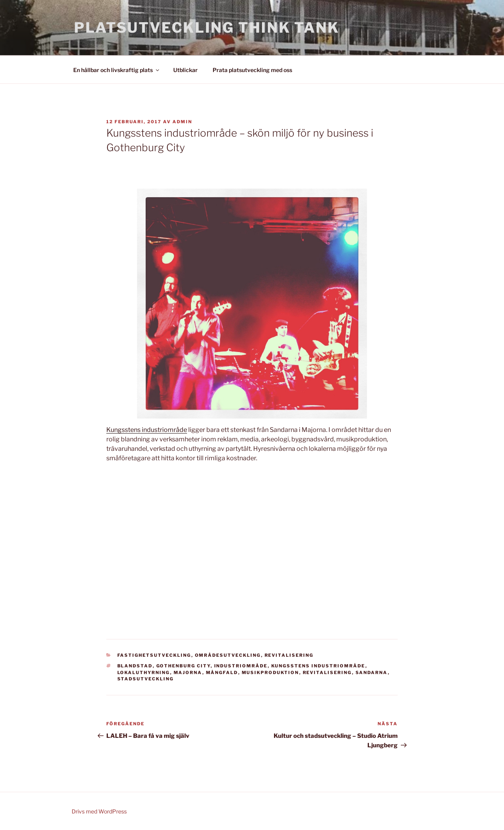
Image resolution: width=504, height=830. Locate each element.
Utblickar (185, 70)
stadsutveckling (146, 679)
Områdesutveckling (228, 655)
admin (182, 122)
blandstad (135, 666)
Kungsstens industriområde (147, 430)
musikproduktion (271, 673)
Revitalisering (289, 655)
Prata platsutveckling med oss (252, 70)
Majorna (188, 673)
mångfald (222, 673)
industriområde (241, 666)
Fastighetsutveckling (154, 655)
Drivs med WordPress (99, 811)
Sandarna (372, 673)
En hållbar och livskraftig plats (117, 70)
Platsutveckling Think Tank (207, 28)
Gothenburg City (183, 666)
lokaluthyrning (144, 673)
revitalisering (327, 673)
